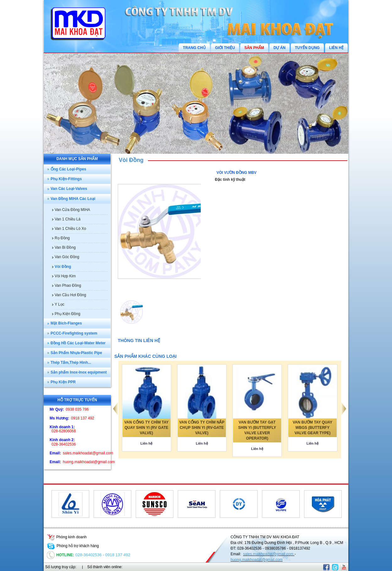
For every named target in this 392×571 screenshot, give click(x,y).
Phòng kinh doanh (67, 537)
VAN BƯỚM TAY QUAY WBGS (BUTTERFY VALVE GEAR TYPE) (313, 428)
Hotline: (60, 555)
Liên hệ (146, 443)
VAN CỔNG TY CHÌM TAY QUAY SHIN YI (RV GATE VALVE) (147, 428)
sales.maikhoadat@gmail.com (269, 554)
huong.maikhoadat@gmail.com (257, 560)
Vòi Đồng (131, 160)
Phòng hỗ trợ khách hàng (73, 546)
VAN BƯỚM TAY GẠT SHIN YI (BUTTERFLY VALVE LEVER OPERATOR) (257, 430)
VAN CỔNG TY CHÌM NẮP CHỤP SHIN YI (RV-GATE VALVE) (202, 428)
